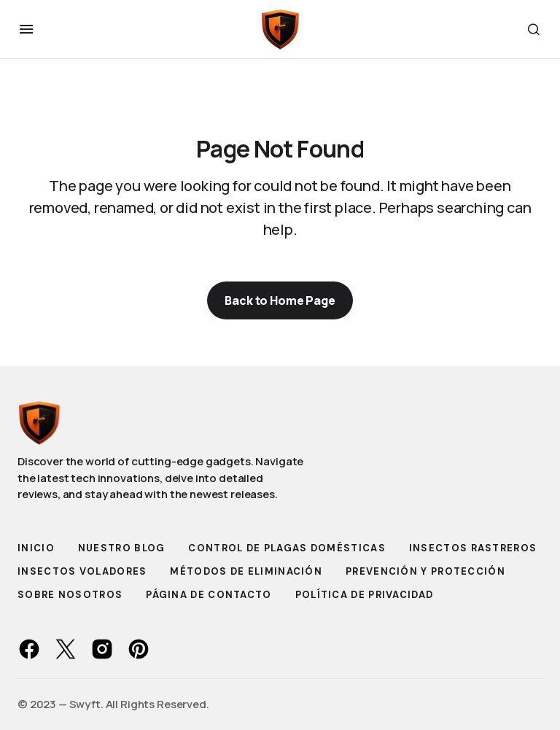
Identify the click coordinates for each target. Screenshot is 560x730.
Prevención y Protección (425, 571)
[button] (26, 29)
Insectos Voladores (82, 571)
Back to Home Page (280, 300)
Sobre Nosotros (70, 595)
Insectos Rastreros (473, 548)
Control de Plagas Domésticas (287, 548)
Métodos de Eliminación (246, 571)
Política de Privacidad (365, 595)
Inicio (36, 548)
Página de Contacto (209, 595)
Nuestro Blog (122, 548)
